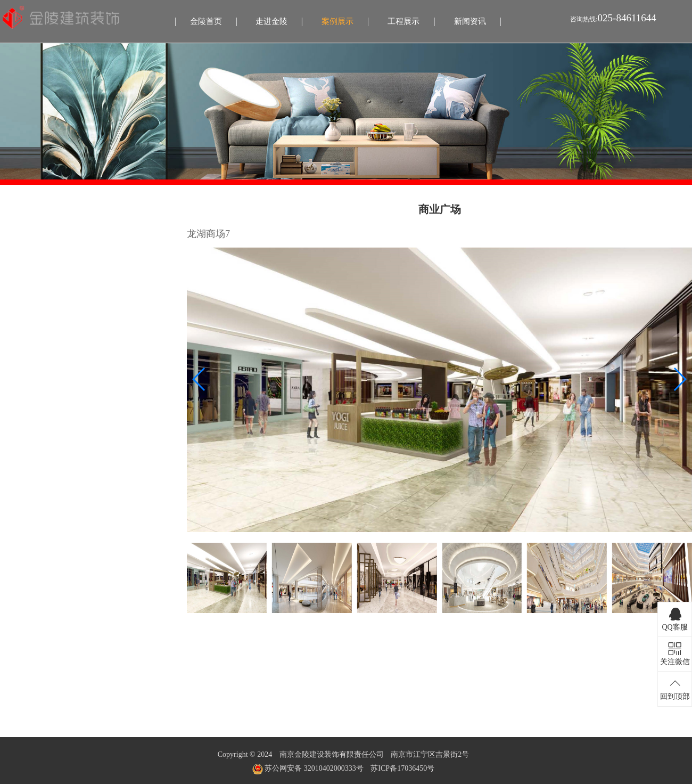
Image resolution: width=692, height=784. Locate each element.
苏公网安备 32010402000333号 (308, 768)
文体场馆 (20, 392)
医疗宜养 (20, 352)
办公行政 (20, 293)
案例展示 (337, 21)
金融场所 (20, 333)
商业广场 (20, 254)
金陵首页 (206, 21)
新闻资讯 (470, 21)
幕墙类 (17, 411)
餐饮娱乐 (20, 372)
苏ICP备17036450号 (402, 768)
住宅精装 (20, 234)
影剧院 (17, 273)
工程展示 (403, 21)
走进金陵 (271, 21)
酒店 (13, 313)
